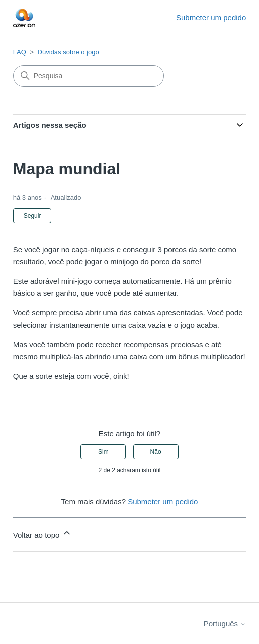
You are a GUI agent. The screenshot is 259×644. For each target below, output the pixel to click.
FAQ (20, 52)
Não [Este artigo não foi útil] (156, 452)
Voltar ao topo (42, 534)
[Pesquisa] (89, 76)
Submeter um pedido (211, 17)
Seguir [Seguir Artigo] (32, 216)
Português (225, 624)
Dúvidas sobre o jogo (68, 52)
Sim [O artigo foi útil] (103, 452)
